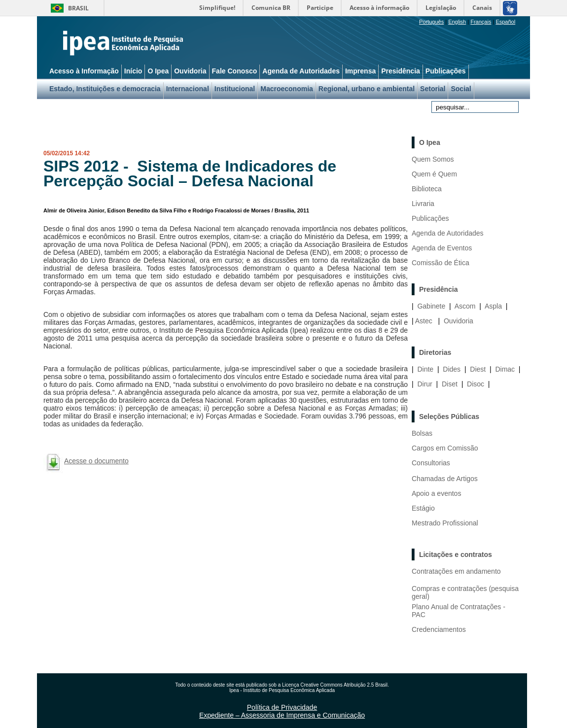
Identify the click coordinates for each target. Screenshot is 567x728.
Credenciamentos (439, 629)
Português (431, 22)
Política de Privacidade (282, 707)
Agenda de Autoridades (448, 233)
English (457, 22)
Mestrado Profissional (445, 523)
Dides (452, 369)
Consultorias (431, 463)
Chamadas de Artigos (445, 479)
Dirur (425, 384)
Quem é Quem (434, 174)
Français (481, 22)
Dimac (505, 369)
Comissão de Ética (441, 263)
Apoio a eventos (436, 493)
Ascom (465, 306)
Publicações (430, 218)
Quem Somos (433, 159)
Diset (450, 384)
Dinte (425, 369)
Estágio (423, 508)
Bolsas (422, 433)
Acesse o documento (96, 461)
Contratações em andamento (456, 571)
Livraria (423, 204)
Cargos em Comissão (445, 448)
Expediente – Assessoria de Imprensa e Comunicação (282, 715)
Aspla (493, 306)
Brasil (78, 8)
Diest (478, 369)
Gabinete (431, 306)
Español (505, 22)
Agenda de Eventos (442, 248)
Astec (424, 321)
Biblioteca (427, 189)
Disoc (476, 384)
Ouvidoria (459, 321)
